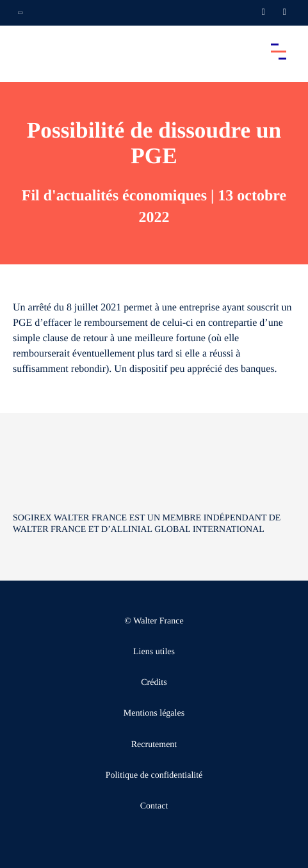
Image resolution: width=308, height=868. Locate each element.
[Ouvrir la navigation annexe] (20, 13)
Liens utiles (154, 652)
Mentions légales (154, 713)
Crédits (154, 683)
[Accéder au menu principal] (279, 51)
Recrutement (154, 745)
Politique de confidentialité (154, 776)
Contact (154, 806)
